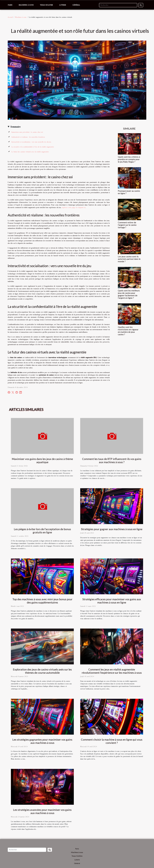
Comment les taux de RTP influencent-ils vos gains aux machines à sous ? (112, 460)
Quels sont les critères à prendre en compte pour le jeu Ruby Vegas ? (129, 159)
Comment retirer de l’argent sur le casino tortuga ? (127, 225)
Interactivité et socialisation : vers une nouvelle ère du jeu (31, 142)
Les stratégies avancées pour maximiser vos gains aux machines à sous (42, 811)
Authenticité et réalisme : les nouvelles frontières (28, 137)
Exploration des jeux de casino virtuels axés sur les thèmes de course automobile (42, 671)
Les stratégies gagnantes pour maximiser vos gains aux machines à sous (42, 741)
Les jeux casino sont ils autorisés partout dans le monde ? (129, 259)
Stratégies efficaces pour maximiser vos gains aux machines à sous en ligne (112, 601)
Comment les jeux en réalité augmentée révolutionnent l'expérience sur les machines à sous (112, 671)
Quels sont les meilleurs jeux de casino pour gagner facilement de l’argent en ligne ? (129, 294)
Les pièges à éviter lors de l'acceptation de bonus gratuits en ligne (42, 531)
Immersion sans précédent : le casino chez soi (27, 132)
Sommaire (15, 127)
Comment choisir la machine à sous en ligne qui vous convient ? (112, 741)
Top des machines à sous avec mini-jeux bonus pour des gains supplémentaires (42, 601)
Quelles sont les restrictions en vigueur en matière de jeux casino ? (128, 331)
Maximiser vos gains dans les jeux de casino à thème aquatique (42, 460)
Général (76, 5)
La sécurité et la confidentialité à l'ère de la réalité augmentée (33, 147)
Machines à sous (26, 5)
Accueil (10, 17)
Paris (10, 5)
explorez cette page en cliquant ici (74, 208)
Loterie (63, 5)
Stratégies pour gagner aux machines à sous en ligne (112, 529)
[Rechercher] (118, 5)
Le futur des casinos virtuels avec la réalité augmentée (30, 152)
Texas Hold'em (46, 5)
